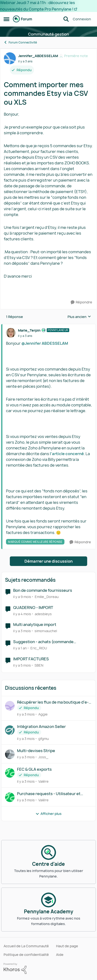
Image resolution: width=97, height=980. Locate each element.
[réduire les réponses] (48, 326)
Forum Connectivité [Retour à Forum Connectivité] (20, 42)
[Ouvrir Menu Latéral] (6, 19)
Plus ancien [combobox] (79, 317)
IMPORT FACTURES (31, 659)
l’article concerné (67, 454)
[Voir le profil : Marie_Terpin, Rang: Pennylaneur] (11, 333)
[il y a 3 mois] (22, 631)
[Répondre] (81, 302)
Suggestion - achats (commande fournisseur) (43, 642)
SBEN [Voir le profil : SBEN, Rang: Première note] (39, 665)
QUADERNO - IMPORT (33, 608)
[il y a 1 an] (20, 648)
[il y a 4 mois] (22, 614)
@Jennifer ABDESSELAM (45, 343)
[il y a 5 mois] (22, 665)
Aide (60, 955)
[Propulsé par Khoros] (48, 969)
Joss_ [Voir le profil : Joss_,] (43, 757)
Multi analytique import (35, 625)
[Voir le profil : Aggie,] (10, 706)
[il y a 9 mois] (22, 597)
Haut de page (67, 946)
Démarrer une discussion (48, 561)
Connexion (82, 19)
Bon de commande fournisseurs (43, 590)
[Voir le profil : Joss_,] (10, 754)
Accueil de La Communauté (26, 946)
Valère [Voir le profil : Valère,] (43, 781)
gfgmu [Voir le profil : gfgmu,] (44, 738)
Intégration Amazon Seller (41, 727)
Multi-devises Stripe (36, 751)
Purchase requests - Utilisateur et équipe (49, 794)
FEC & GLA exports (34, 769)
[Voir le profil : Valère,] (10, 773)
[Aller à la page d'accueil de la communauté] (23, 19)
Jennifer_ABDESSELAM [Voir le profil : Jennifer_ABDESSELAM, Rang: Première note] (38, 56)
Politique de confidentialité (26, 955)
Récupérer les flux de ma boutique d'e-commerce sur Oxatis (53, 702)
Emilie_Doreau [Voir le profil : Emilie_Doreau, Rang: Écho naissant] (47, 597)
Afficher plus (48, 814)
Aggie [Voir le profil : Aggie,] (43, 714)
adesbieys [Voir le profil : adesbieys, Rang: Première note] (43, 614)
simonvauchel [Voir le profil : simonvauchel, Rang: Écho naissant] (46, 631)
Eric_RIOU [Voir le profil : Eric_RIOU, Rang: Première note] (39, 648)
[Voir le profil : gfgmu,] (10, 730)
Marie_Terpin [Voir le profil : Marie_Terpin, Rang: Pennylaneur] (29, 330)
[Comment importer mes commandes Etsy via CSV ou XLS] (25, 336)
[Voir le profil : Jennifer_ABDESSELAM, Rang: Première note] (10, 58)
